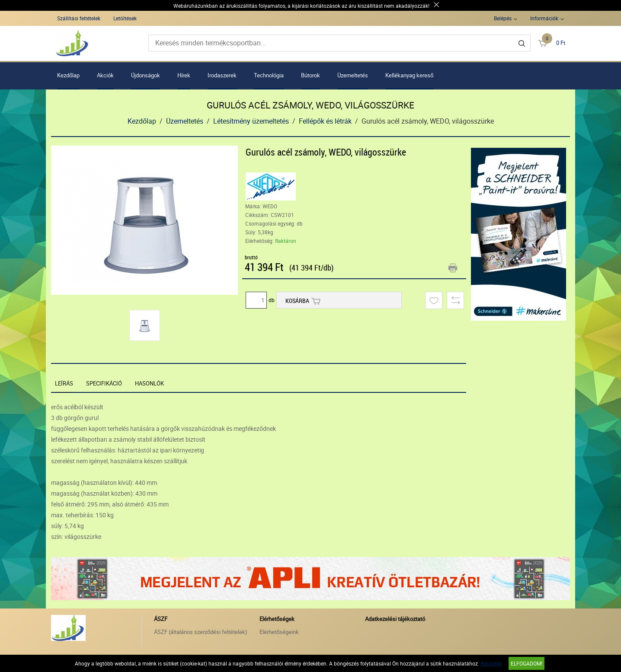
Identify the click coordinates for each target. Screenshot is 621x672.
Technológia (269, 75)
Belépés (503, 18)
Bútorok (310, 75)
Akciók (105, 75)
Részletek (491, 663)
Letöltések (125, 18)
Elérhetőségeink (279, 632)
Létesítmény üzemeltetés (251, 121)
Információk (544, 18)
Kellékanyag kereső (409, 75)
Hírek (184, 75)
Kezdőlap (68, 75)
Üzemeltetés (353, 75)
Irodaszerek (222, 75)
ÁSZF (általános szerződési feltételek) (201, 632)
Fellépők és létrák (325, 121)
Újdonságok (146, 75)
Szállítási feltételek (79, 18)
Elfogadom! (527, 663)
